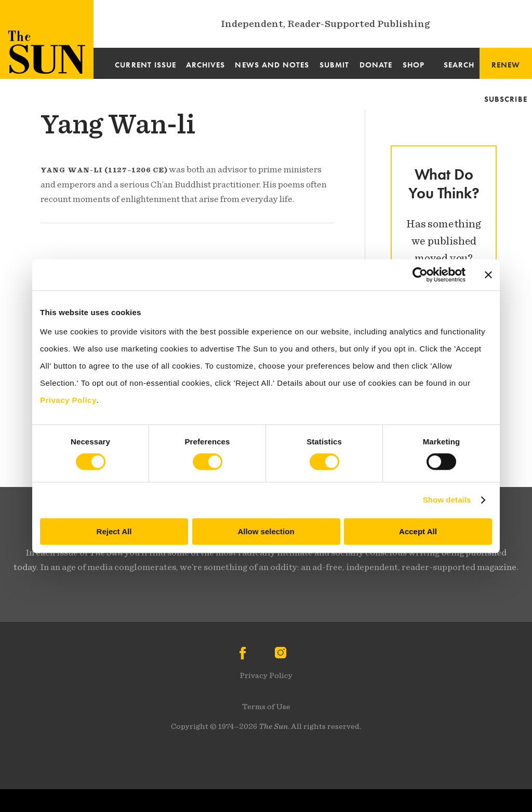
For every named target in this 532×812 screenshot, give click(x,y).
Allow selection (266, 531)
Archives (206, 65)
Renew (506, 65)
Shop (414, 65)
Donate (376, 65)
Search (459, 65)
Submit (334, 65)
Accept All (418, 531)
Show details (447, 500)
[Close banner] (488, 275)
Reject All (114, 531)
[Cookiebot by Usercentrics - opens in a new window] (420, 275)
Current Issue (145, 65)
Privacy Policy (266, 675)
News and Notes (272, 65)
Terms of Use (266, 707)
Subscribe (506, 99)
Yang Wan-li (118, 124)
